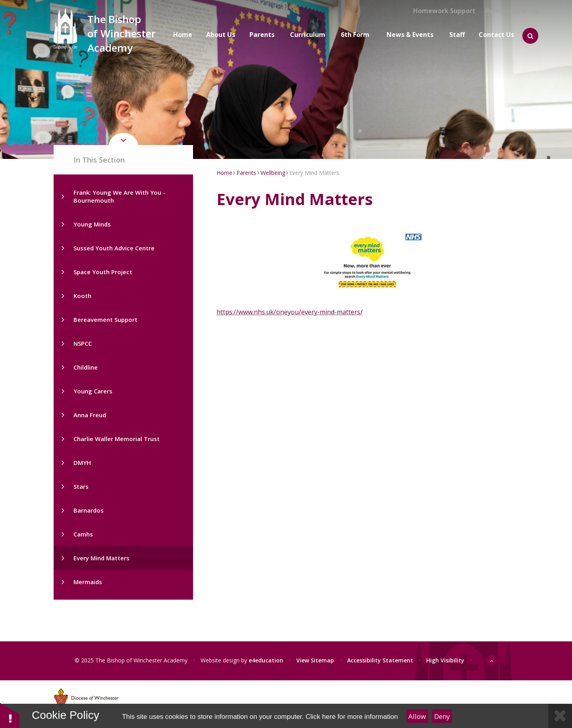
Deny (442, 716)
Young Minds (92, 224)
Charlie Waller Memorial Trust (117, 439)
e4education (266, 660)
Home (224, 173)
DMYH (82, 463)
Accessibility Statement (380, 660)
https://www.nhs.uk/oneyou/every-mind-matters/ (290, 312)
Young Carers (93, 391)
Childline (86, 367)
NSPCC (83, 343)
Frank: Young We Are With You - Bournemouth (119, 196)
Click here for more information (352, 717)
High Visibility (445, 660)
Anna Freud (90, 415)
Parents (246, 173)
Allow (417, 716)
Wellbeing (273, 173)
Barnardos (89, 510)
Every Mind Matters (101, 558)
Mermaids (88, 582)
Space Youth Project (103, 272)
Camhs (83, 534)
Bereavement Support (105, 319)
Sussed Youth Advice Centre (114, 248)
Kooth (82, 296)
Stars (81, 486)
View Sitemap (315, 660)
